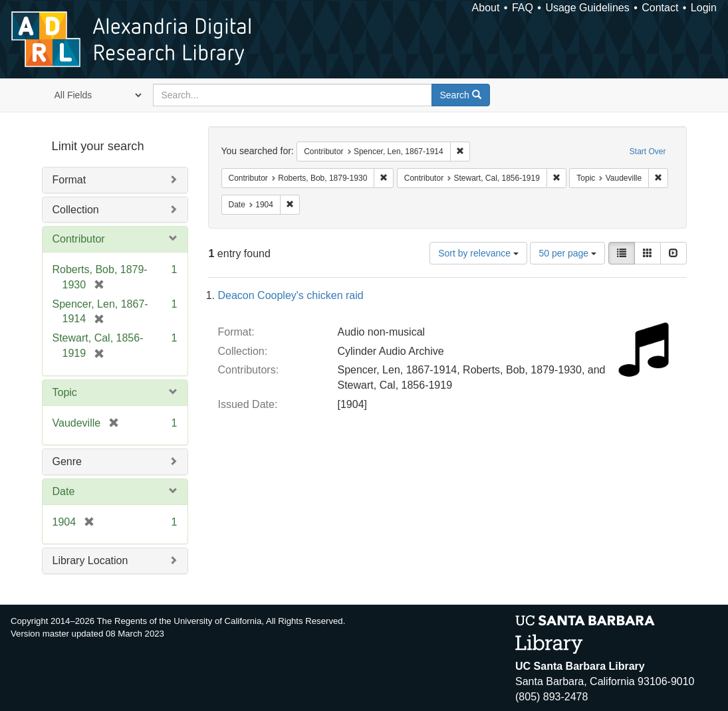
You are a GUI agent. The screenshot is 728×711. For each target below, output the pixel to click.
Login (704, 8)
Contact (660, 8)
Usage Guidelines (587, 8)
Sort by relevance (478, 253)
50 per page (567, 253)
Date (64, 491)
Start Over (648, 152)
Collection (76, 210)
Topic (65, 392)
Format (69, 180)
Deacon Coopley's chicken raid (291, 295)
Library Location (90, 560)
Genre (67, 461)
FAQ (523, 8)
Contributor (79, 239)
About (486, 8)
